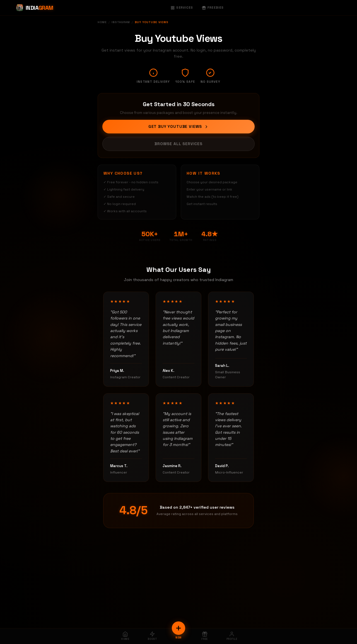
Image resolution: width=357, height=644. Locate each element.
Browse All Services (178, 144)
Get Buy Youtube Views (179, 126)
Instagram (121, 22)
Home (102, 22)
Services (182, 8)
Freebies (213, 8)
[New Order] (178, 628)
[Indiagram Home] (34, 8)
